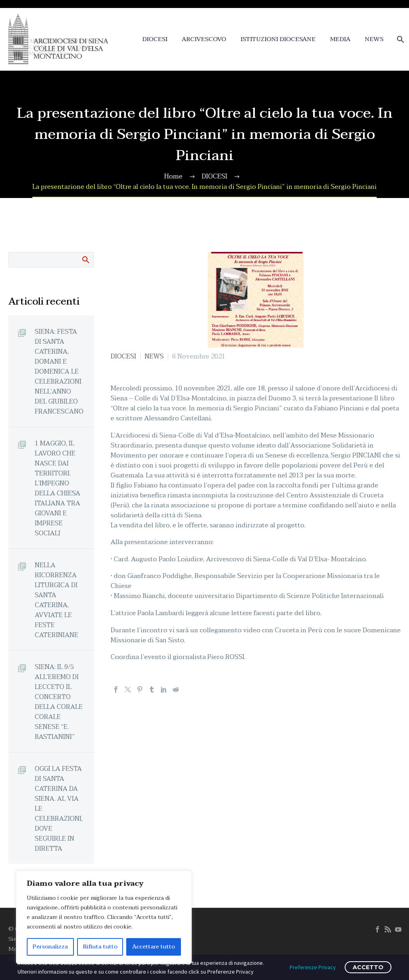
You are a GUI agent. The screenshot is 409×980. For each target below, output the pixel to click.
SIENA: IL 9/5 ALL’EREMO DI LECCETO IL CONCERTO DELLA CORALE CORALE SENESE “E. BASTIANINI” (59, 702)
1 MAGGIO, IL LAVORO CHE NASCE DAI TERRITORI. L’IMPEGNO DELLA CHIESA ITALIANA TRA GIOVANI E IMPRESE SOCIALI (58, 488)
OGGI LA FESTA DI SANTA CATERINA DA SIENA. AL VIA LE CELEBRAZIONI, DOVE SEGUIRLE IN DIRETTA (59, 809)
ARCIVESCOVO (204, 39)
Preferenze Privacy (313, 967)
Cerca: (85, 259)
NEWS (374, 39)
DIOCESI (155, 39)
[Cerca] (400, 39)
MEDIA (340, 39)
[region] (104, 917)
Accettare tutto (154, 947)
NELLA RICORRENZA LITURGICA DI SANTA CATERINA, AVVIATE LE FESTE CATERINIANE (57, 600)
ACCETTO (368, 967)
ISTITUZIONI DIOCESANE (278, 39)
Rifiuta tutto (100, 947)
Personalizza (50, 947)
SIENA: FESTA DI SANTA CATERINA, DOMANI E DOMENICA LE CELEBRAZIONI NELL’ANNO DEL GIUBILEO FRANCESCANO (59, 371)
